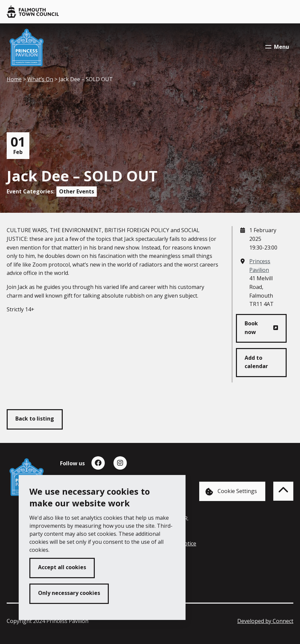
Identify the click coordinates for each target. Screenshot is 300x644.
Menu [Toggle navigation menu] (277, 47)
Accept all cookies (62, 567)
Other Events (77, 191)
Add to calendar (256, 362)
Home (14, 79)
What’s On (40, 79)
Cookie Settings (231, 492)
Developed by (265, 621)
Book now (251, 328)
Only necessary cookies (69, 593)
